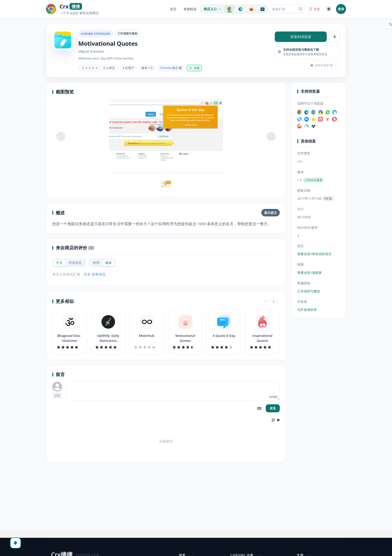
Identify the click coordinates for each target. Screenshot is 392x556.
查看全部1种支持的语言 (314, 254)
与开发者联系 (307, 310)
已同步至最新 (313, 180)
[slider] (90, 68)
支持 (314, 9)
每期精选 (190, 9)
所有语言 (99, 274)
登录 (341, 9)
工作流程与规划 (127, 33)
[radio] (59, 263)
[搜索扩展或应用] (283, 9)
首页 (173, 9)
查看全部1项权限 (309, 273)
